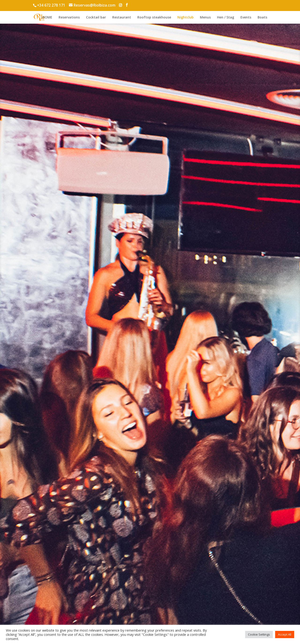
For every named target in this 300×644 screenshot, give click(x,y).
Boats (262, 18)
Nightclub (186, 18)
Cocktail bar (96, 18)
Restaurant (122, 18)
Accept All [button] (285, 634)
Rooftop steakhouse (154, 18)
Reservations (69, 18)
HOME (47, 18)
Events (246, 18)
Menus (205, 18)
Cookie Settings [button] (259, 634)
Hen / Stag (226, 18)
